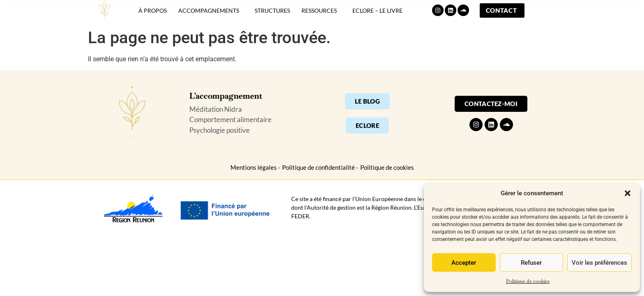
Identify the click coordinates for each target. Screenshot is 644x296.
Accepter (464, 263)
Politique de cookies (528, 281)
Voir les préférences (599, 263)
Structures (272, 15)
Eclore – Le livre (377, 15)
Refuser (531, 263)
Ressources (321, 15)
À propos (153, 15)
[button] (628, 193)
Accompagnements (211, 15)
